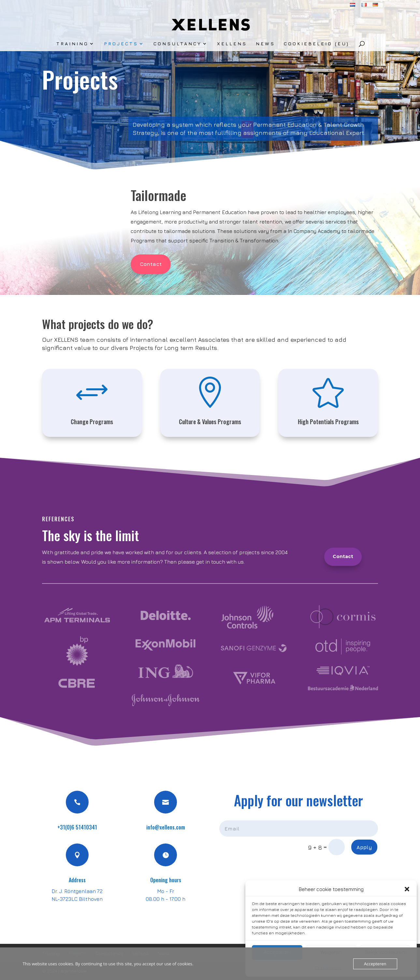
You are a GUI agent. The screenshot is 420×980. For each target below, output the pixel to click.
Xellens (232, 44)
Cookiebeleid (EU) (317, 44)
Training (72, 44)
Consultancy (178, 44)
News (265, 44)
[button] (407, 889)
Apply (364, 847)
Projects (121, 44)
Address (77, 880)
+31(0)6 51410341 (77, 827)
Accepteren (375, 964)
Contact (151, 264)
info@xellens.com (166, 827)
